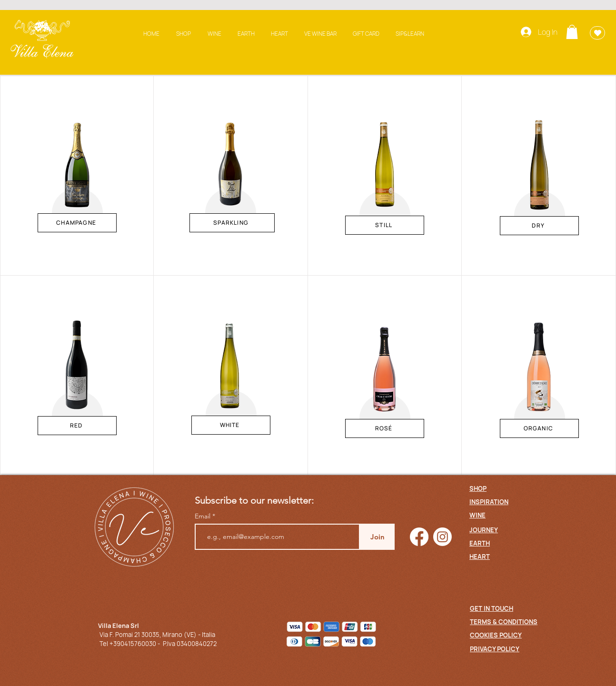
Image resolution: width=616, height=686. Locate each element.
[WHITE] (231, 425)
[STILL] (385, 225)
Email (204, 516)
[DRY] (539, 226)
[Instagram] (442, 537)
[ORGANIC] (539, 428)
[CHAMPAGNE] (77, 223)
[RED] (77, 426)
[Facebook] (419, 537)
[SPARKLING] (232, 223)
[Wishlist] (597, 33)
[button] (572, 32)
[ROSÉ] (385, 428)
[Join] (377, 537)
